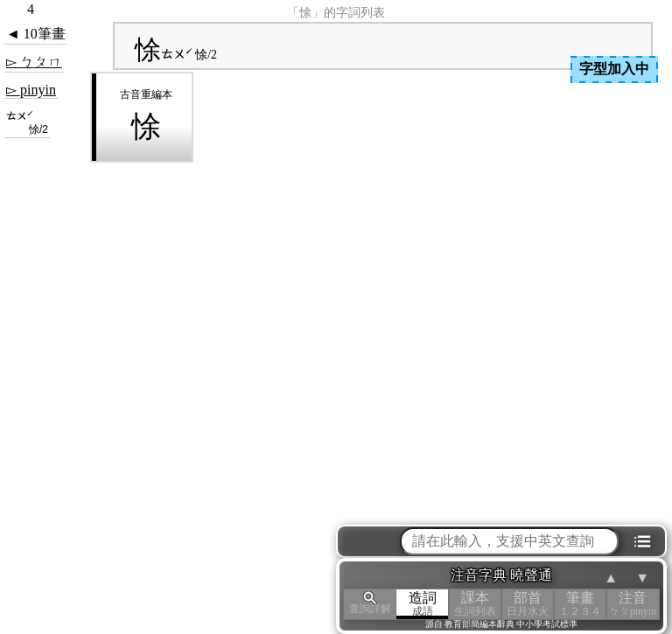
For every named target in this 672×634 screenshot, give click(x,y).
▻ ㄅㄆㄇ (34, 62)
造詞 (423, 604)
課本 (475, 604)
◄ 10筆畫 (36, 34)
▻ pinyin (31, 90)
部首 (528, 604)
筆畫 (580, 604)
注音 (633, 604)
